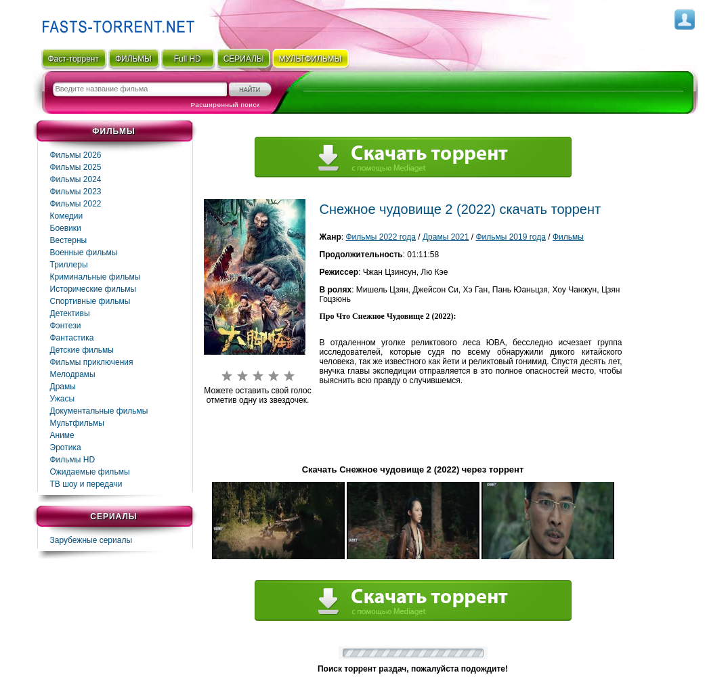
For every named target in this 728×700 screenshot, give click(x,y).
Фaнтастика (72, 338)
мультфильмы (311, 59)
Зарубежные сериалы (91, 540)
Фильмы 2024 (76, 179)
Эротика (66, 447)
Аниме (62, 435)
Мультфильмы (77, 423)
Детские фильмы (82, 350)
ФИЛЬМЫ (133, 59)
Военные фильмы (84, 253)
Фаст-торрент (73, 59)
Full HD (188, 59)
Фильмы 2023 (76, 192)
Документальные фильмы (99, 411)
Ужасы (63, 399)
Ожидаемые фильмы (90, 472)
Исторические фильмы (93, 289)
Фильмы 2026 (76, 155)
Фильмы (568, 237)
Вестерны (69, 240)
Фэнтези (66, 326)
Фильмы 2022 (76, 204)
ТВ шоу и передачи (86, 484)
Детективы (70, 313)
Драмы (63, 387)
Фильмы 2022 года (381, 237)
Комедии (67, 216)
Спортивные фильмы (90, 301)
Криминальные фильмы (95, 277)
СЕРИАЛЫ (244, 59)
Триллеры (69, 265)
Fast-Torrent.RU (115, 22)
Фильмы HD (73, 460)
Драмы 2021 (446, 237)
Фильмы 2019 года (511, 237)
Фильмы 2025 (76, 167)
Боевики (66, 228)
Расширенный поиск (226, 105)
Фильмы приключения (92, 362)
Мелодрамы (73, 374)
